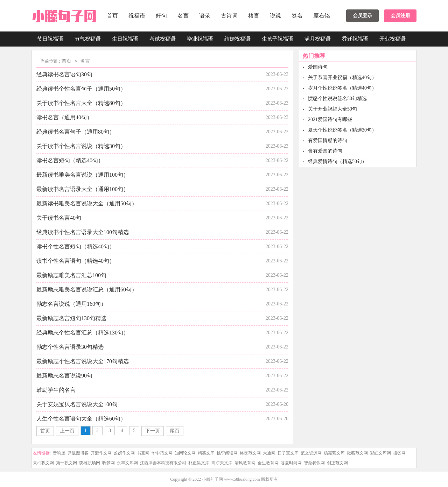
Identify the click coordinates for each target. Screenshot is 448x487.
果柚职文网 (43, 463)
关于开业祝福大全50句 (332, 109)
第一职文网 (66, 463)
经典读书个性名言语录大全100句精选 (83, 232)
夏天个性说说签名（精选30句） (342, 130)
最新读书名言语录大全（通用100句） (83, 189)
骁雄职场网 (90, 463)
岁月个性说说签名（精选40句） (342, 88)
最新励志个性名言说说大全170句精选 (83, 361)
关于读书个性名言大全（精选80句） (81, 103)
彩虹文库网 (380, 453)
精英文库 (206, 453)
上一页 (67, 431)
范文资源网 (311, 453)
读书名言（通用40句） (64, 117)
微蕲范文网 (357, 453)
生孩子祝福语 (278, 39)
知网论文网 (185, 453)
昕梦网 (108, 463)
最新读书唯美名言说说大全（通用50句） (87, 203)
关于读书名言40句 (59, 218)
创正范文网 (337, 463)
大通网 (269, 453)
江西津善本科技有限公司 (163, 463)
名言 (183, 16)
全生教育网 (268, 463)
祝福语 (137, 16)
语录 (205, 16)
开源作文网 (101, 453)
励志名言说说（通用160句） (71, 304)
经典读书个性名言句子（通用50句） (81, 89)
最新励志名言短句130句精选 (71, 318)
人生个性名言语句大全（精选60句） (81, 419)
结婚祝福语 (237, 39)
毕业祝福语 (200, 39)
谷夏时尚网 (291, 463)
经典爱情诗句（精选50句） (337, 161)
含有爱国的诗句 (325, 151)
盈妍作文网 (124, 453)
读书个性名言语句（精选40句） (76, 261)
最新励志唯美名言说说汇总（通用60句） (87, 290)
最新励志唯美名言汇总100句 (71, 275)
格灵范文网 (250, 453)
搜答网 (399, 453)
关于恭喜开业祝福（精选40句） (342, 77)
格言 (254, 16)
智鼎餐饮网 (314, 463)
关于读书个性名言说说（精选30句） (81, 146)
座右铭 (322, 16)
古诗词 (229, 16)
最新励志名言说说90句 (64, 376)
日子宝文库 (288, 453)
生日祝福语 (125, 39)
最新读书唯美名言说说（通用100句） (83, 175)
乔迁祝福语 (355, 39)
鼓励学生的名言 (56, 390)
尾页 (175, 431)
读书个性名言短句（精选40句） (76, 246)
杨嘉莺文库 (334, 453)
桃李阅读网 (227, 453)
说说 (275, 16)
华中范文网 (162, 453)
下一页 (153, 431)
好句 (161, 16)
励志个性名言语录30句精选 (70, 347)
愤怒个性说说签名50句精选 (337, 98)
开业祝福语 (393, 39)
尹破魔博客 (78, 453)
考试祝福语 (163, 39)
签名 (297, 16)
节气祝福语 (88, 39)
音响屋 (59, 453)
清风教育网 (245, 463)
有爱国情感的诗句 (328, 140)
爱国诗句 (318, 67)
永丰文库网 (127, 463)
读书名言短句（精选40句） (70, 160)
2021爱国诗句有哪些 (330, 119)
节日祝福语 (50, 39)
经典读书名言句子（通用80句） (76, 132)
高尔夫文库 (222, 463)
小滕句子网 (212, 479)
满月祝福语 (318, 39)
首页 (112, 16)
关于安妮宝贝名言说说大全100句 (77, 404)
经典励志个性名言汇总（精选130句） (83, 333)
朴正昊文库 (199, 463)
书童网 (143, 453)
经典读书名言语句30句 (64, 74)
